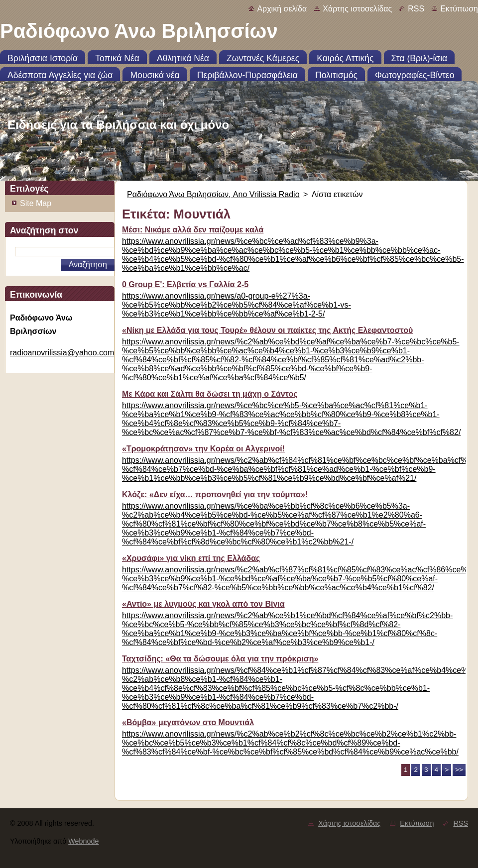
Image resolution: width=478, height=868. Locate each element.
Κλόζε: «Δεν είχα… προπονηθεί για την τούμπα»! (215, 494)
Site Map (36, 203)
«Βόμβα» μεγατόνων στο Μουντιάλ (188, 722)
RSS (416, 9)
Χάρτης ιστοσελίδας (357, 9)
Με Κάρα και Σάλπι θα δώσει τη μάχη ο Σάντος (210, 394)
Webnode (83, 841)
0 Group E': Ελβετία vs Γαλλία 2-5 (185, 284)
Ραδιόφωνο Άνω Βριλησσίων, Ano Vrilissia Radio (213, 194)
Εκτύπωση (459, 9)
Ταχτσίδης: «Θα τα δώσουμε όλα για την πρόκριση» (220, 659)
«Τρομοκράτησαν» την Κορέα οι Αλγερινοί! (203, 449)
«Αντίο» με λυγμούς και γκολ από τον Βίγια (203, 604)
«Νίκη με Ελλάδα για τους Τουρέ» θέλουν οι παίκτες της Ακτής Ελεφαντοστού (267, 330)
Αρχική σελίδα (282, 9)
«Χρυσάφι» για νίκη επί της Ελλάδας (191, 558)
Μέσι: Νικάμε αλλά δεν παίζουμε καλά (193, 230)
